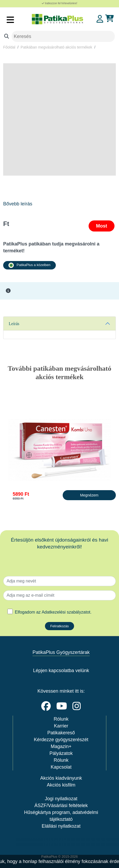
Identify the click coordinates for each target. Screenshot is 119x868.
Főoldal (9, 47)
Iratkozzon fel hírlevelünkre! (59, 3)
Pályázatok (61, 753)
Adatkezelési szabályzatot (66, 612)
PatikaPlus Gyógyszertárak (61, 652)
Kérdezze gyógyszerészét (61, 740)
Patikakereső (61, 733)
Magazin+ (61, 746)
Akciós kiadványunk (61, 778)
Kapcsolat (61, 767)
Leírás (14, 324)
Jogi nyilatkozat (61, 799)
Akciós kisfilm (61, 785)
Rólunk (61, 719)
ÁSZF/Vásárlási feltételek (61, 806)
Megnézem (89, 495)
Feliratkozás (59, 626)
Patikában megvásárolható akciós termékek (56, 47)
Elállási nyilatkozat (61, 826)
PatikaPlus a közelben (29, 265)
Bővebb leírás (18, 204)
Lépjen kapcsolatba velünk (61, 671)
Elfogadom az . (53, 612)
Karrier (61, 726)
